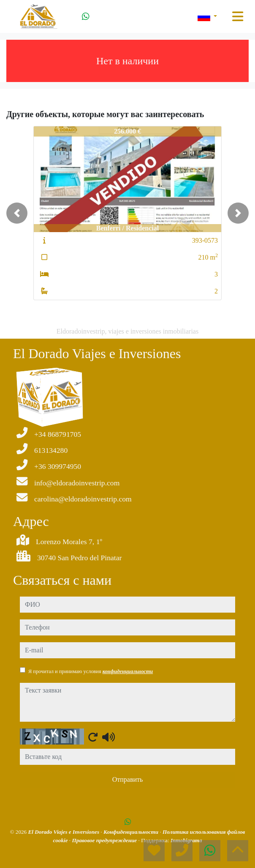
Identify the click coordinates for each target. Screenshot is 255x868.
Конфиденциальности (132, 832)
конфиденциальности (128, 671)
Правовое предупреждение (105, 840)
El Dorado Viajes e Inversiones (65, 832)
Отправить (128, 779)
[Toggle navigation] (238, 16)
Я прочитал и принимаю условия (91, 671)
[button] (17, 213)
